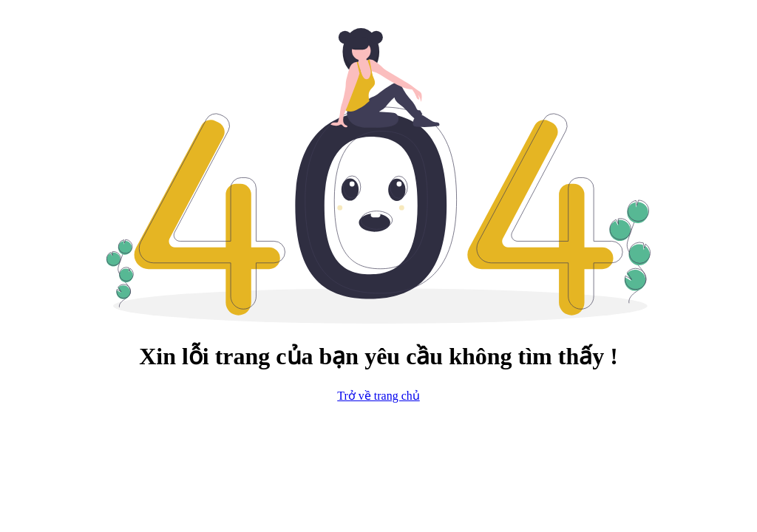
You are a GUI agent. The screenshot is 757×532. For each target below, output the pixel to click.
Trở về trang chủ (378, 396)
